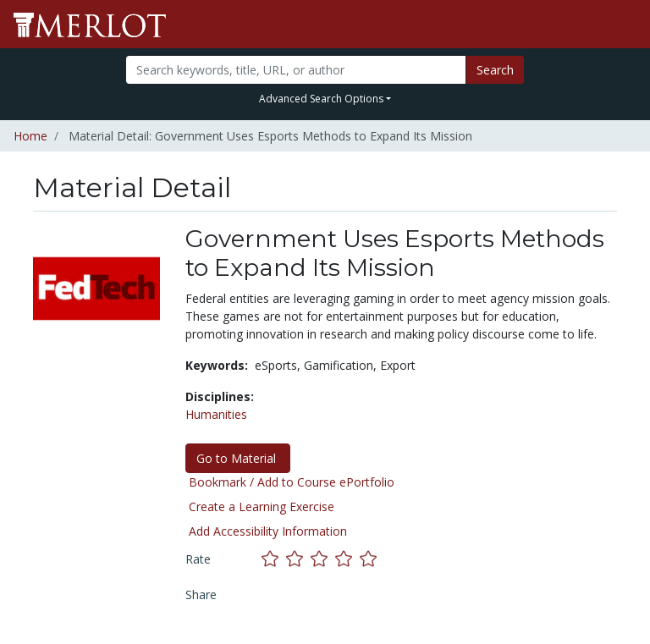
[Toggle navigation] (626, 25)
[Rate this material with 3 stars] (323, 559)
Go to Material (238, 458)
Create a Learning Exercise (262, 506)
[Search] (295, 70)
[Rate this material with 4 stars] (347, 559)
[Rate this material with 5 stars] (370, 559)
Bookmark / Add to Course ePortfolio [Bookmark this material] (292, 482)
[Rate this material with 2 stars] (298, 559)
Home (30, 136)
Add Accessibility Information (268, 531)
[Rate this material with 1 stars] (274, 559)
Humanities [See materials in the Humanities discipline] (216, 414)
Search (495, 70)
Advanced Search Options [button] (321, 99)
